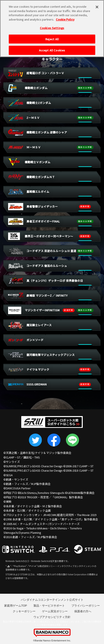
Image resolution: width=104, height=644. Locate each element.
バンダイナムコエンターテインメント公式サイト (52, 600)
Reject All (52, 36)
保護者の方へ (83, 611)
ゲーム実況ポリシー (55, 611)
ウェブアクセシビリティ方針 (52, 617)
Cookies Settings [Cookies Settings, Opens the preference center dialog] (52, 25)
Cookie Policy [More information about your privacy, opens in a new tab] (65, 16)
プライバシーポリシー (86, 606)
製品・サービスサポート (49, 606)
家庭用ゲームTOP (16, 606)
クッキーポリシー (24, 611)
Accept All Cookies (52, 47)
